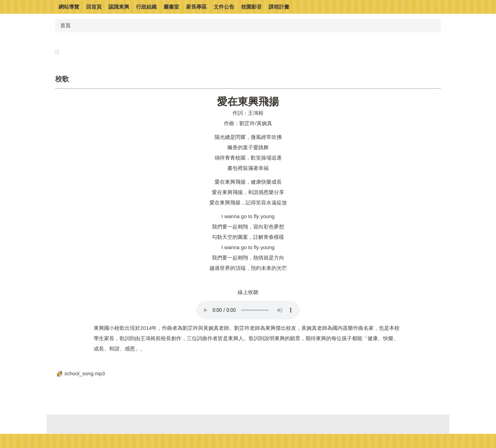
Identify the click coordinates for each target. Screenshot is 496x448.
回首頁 (94, 7)
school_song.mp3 (80, 373)
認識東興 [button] (119, 7)
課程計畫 (279, 7)
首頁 (65, 25)
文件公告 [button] (224, 7)
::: (57, 52)
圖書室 (171, 7)
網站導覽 (69, 7)
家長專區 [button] (196, 7)
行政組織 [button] (146, 7)
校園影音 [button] (251, 7)
